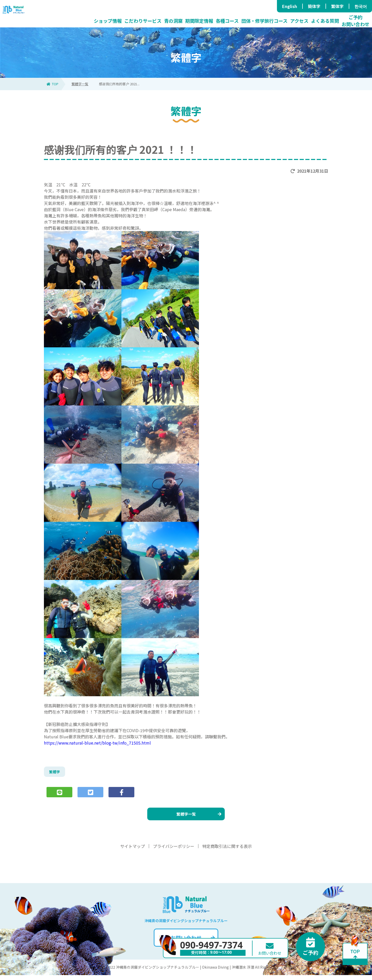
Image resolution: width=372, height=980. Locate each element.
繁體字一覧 (80, 84)
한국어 (361, 6)
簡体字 (314, 6)
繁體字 (55, 772)
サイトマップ (133, 851)
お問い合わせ (192, 943)
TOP (52, 84)
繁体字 (337, 6)
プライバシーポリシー (174, 851)
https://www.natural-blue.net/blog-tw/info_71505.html (97, 743)
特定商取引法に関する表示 (227, 851)
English (290, 6)
